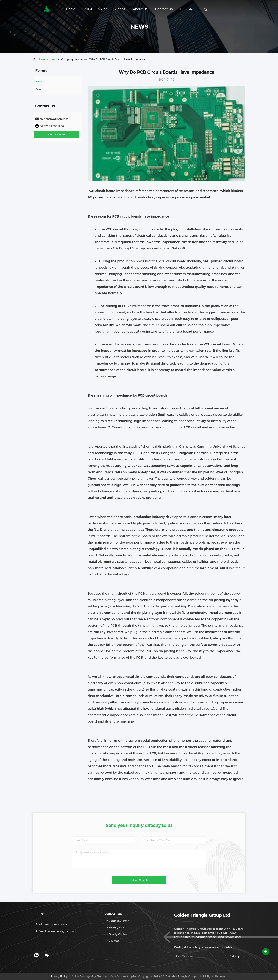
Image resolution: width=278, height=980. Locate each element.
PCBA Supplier (95, 9)
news (53, 59)
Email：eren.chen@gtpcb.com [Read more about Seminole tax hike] (56, 931)
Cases (39, 89)
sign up (234, 956)
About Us (140, 9)
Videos (120, 9)
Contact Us (164, 9)
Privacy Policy (59, 976)
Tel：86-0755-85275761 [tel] (52, 924)
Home (71, 9)
